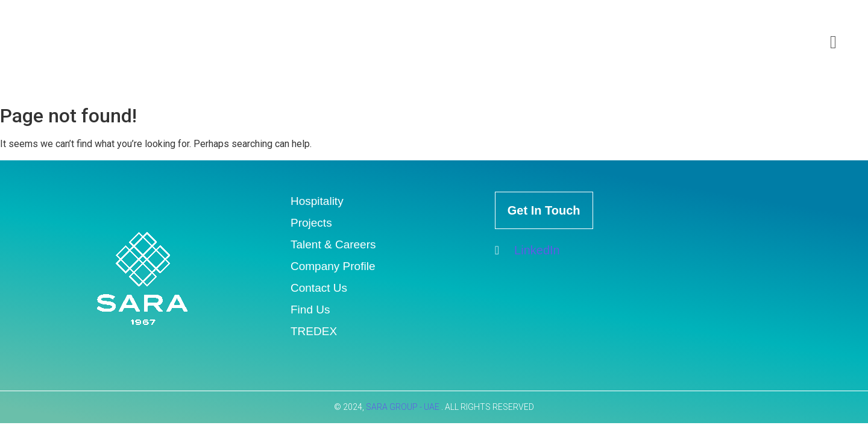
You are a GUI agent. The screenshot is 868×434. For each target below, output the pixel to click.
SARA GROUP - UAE (404, 407)
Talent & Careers (333, 244)
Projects (311, 223)
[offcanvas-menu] (833, 42)
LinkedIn (527, 250)
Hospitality (317, 201)
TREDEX (314, 331)
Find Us (310, 310)
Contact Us (319, 288)
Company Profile (333, 266)
